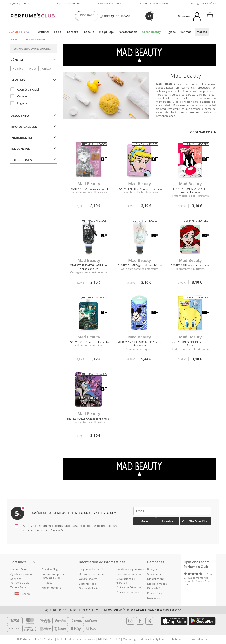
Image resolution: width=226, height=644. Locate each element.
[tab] (34, 59)
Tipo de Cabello (33, 127)
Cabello (89, 32)
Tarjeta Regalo (19, 587)
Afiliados (47, 583)
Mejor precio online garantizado (68, 6)
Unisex (47, 68)
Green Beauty (151, 32)
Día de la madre (157, 584)
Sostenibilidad (87, 584)
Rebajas (152, 569)
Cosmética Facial (25, 89)
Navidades (154, 598)
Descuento (33, 116)
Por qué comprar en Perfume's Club (54, 576)
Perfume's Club (19, 39)
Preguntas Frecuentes (92, 569)
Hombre (18, 68)
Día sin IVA (154, 588)
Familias (33, 80)
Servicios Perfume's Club (20, 581)
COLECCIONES (33, 160)
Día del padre (155, 579)
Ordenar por (203, 132)
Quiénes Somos (20, 569)
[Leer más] (57, 530)
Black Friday (155, 593)
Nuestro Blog (50, 569)
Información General (129, 574)
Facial (58, 32)
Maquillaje (106, 32)
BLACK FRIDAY (19, 32)
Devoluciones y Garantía (126, 581)
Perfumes (43, 32)
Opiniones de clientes (92, 574)
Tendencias (33, 149)
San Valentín (155, 574)
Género (33, 60)
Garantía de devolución (155, 3)
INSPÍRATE (87, 16)
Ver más (186, 32)
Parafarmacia (128, 32)
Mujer (33, 68)
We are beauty (88, 579)
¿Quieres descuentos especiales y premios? (113, 610)
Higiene (170, 32)
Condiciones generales (130, 569)
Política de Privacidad (129, 587)
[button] (23, 594)
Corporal (73, 32)
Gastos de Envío (89, 588)
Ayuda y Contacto (21, 3)
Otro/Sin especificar (196, 521)
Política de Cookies (128, 592)
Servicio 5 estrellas (110, 3)
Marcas (202, 32)
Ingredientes (33, 138)
